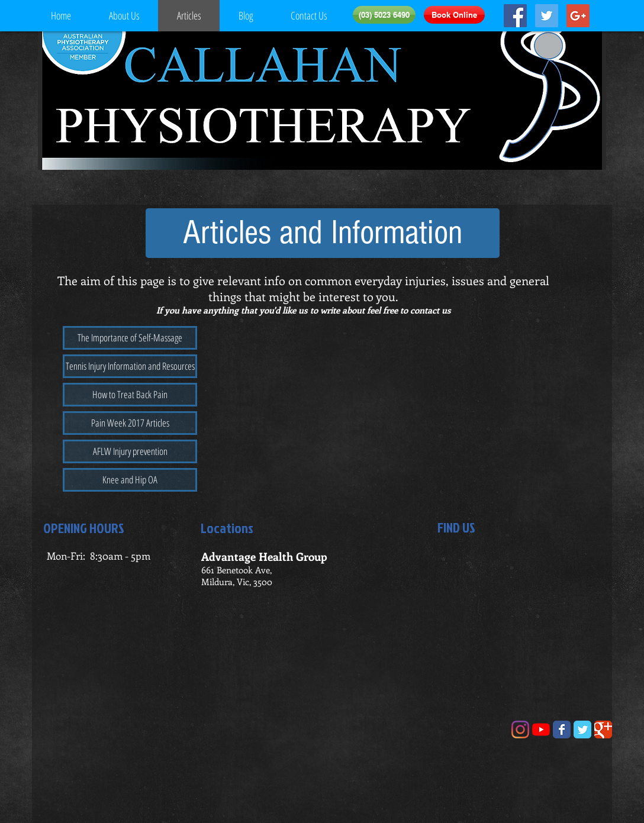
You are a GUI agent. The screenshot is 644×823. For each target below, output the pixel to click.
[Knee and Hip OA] (130, 480)
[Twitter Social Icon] (547, 16)
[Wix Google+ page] (603, 730)
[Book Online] (454, 15)
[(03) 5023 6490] (384, 15)
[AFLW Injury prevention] (130, 451)
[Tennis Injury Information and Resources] (130, 366)
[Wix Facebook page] (562, 730)
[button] (323, 233)
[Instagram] (520, 730)
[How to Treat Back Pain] (130, 395)
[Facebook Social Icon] (515, 16)
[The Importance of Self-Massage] (130, 338)
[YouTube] (541, 730)
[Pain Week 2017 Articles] (130, 423)
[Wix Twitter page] (582, 730)
